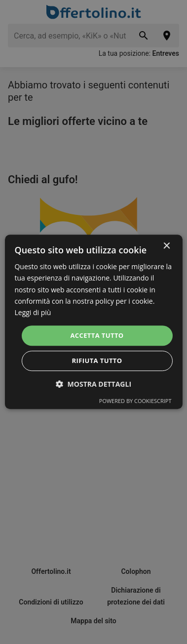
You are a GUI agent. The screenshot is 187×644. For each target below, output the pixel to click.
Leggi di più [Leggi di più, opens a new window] (33, 312)
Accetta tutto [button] (97, 335)
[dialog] (93, 322)
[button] (93, 384)
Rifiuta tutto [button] (97, 361)
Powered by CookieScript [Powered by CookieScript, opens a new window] (135, 401)
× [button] (167, 246)
